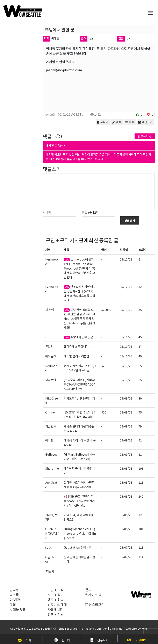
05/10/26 (126, 346)
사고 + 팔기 (56, 595)
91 (140, 440)
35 (140, 310)
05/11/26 (126, 310)
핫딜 (13, 605)
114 (141, 557)
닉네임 (47, 212)
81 (140, 454)
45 (140, 337)
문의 (88, 590)
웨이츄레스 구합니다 (76, 346)
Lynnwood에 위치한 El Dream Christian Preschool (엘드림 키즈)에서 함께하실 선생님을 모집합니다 (79, 268)
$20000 (106, 310)
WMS (145, 628)
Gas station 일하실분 (78, 547)
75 (140, 412)
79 (140, 426)
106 (141, 468)
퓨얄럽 (49, 346)
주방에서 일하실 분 (78, 337)
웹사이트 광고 (95, 595)
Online (50, 412)
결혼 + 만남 (56, 614)
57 (140, 346)
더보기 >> (52, 571)
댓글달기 (130, 221)
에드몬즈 (51, 356)
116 (141, 482)
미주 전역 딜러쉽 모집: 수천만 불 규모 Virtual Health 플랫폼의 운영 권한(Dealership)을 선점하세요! (80, 318)
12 (140, 287)
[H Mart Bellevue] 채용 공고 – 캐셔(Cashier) (79, 457)
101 (141, 529)
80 (140, 398)
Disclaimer (117, 628)
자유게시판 (55, 609)
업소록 (14, 595)
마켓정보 (16, 600)
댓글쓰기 (145, 136)
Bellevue (51, 454)
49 (140, 356)
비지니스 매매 (57, 605)
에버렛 (49, 440)
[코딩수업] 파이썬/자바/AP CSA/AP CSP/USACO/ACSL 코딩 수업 (79, 384)
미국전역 (51, 380)
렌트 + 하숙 (56, 600)
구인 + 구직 (57, 240)
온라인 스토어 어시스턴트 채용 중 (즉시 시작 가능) (79, 485)
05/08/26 (126, 468)
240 (141, 496)
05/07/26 (126, 547)
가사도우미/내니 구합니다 (79, 398)
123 (141, 515)
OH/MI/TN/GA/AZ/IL (52, 533)
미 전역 (50, 310)
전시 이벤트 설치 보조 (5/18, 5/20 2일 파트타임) (80, 368)
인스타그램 (95, 605)
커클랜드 (51, 426)
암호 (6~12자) (91, 212)
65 (140, 366)
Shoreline (52, 468)
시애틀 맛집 (18, 609)
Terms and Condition (94, 628)
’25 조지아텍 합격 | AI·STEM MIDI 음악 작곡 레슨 (80, 414)
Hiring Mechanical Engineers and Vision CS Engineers (80, 533)
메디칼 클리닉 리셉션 (76, 356)
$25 (104, 366)
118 (141, 547)
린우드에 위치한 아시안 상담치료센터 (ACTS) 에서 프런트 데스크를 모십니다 (80, 293)
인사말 (14, 590)
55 (140, 380)
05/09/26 (126, 398)
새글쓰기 (145, 122)
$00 (104, 412)
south (49, 547)
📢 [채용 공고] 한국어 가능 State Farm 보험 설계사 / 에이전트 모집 (79, 501)
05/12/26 (126, 259)
